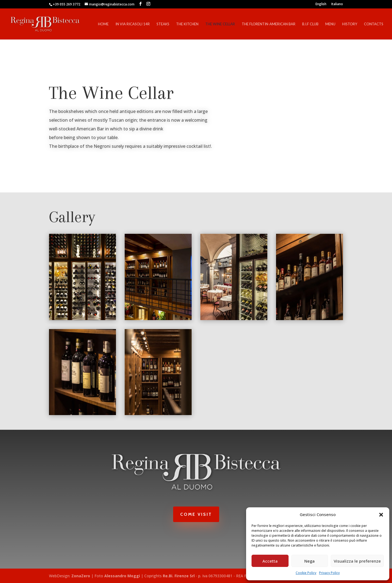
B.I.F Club (310, 24)
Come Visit (196, 514)
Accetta (270, 561)
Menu (330, 24)
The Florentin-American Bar (269, 24)
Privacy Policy (329, 573)
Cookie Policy (306, 573)
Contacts (374, 24)
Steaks (163, 24)
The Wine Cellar (220, 24)
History (350, 24)
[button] (381, 515)
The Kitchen (187, 24)
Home (103, 24)
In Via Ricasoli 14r (133, 24)
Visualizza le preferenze (357, 561)
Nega (310, 561)
